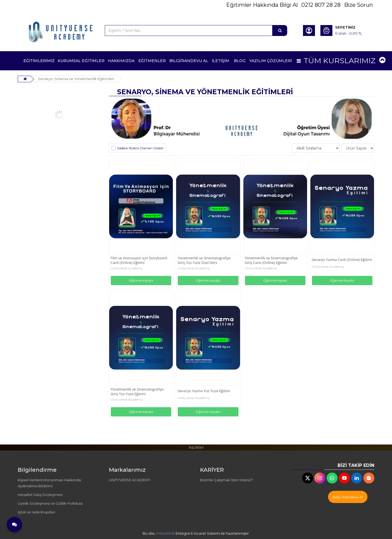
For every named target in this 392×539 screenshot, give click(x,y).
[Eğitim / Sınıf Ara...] (280, 31)
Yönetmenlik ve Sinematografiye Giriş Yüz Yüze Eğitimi (137, 392)
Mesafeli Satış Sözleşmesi (40, 495)
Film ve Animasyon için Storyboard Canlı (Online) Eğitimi (139, 260)
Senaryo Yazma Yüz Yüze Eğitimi (204, 391)
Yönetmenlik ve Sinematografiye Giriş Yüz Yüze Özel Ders (204, 260)
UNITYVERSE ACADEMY (130, 480)
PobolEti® (166, 533)
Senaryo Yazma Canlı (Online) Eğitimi (342, 260)
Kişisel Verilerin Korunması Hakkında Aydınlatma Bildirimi (49, 483)
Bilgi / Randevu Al (348, 497)
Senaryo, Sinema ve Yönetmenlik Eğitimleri (76, 79)
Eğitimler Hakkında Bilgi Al (262, 5)
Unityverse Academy (127, 268)
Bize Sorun (359, 5)
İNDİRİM (196, 447)
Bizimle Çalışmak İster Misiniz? (226, 480)
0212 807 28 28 (321, 5)
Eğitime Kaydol (141, 280)
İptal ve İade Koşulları (36, 512)
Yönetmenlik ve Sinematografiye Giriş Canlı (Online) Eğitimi (271, 260)
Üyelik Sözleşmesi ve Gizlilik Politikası (50, 503)
